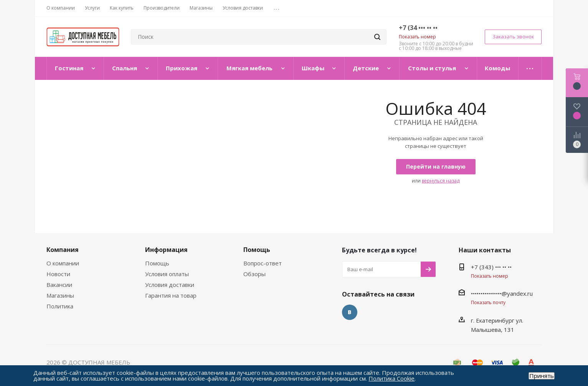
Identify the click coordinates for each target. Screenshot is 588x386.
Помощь (157, 263)
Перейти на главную (436, 166)
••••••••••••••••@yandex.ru (502, 293)
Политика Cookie (391, 378)
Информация (166, 250)
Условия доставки (170, 285)
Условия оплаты (167, 274)
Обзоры (254, 274)
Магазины (60, 295)
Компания (63, 250)
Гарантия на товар (171, 295)
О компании (63, 263)
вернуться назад (441, 181)
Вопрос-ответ (263, 263)
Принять (542, 376)
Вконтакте (350, 312)
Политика (60, 306)
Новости (58, 274)
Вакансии (59, 285)
